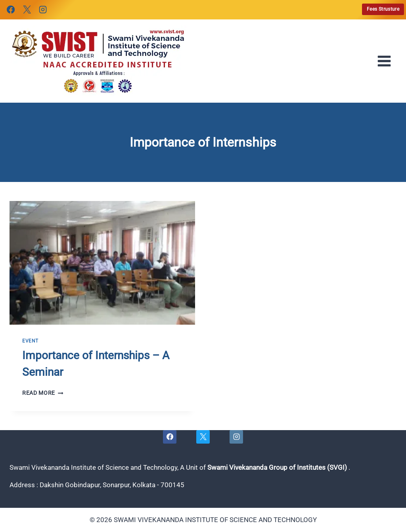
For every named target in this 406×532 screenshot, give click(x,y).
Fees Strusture (383, 9)
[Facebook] (11, 10)
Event (30, 341)
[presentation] (102, 263)
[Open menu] (387, 61)
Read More (43, 393)
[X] (27, 10)
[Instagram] (43, 10)
